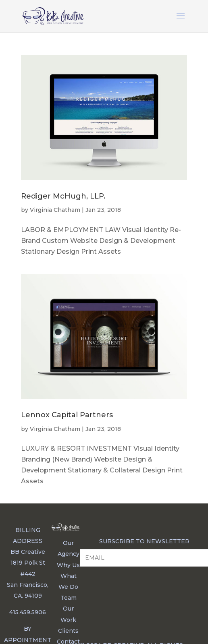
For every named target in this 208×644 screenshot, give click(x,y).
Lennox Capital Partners (67, 415)
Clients (68, 631)
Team (69, 598)
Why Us (68, 565)
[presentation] (141, 592)
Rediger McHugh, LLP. (63, 196)
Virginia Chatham (55, 210)
